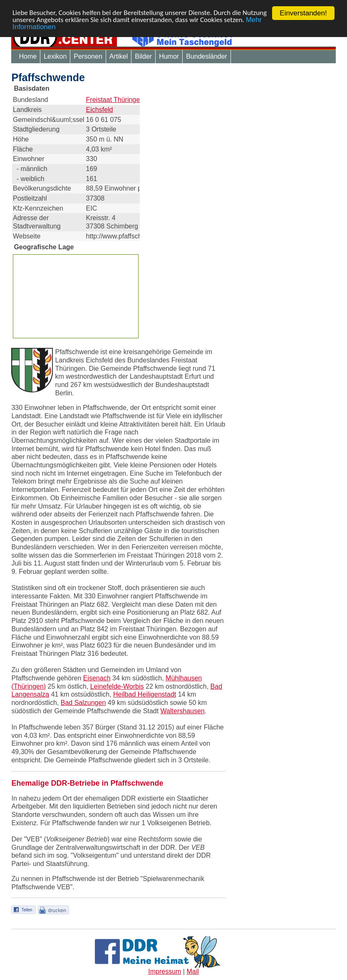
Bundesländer (207, 56)
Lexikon (55, 56)
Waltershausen (183, 711)
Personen (88, 56)
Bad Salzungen (83, 703)
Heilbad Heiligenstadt (145, 694)
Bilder (143, 56)
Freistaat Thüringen (115, 100)
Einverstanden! (303, 13)
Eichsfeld (100, 110)
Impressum (165, 971)
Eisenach (97, 678)
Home (28, 56)
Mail (192, 971)
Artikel (119, 56)
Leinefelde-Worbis (117, 686)
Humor (169, 56)
